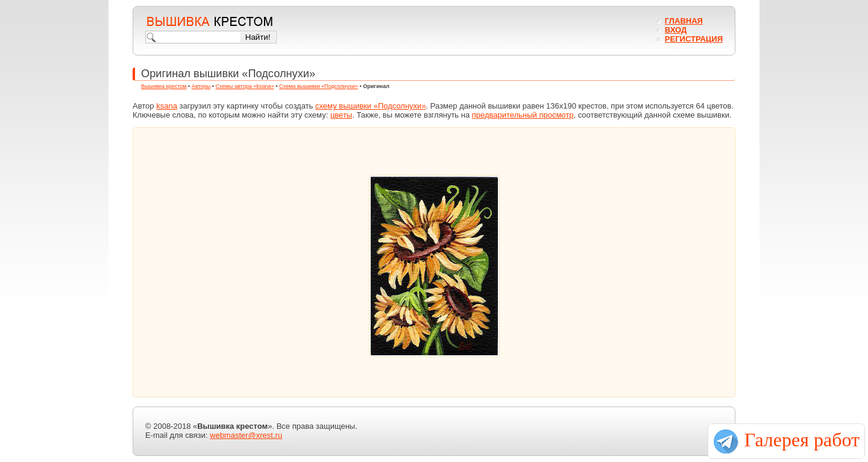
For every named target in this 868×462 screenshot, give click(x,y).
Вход (676, 30)
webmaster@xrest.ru (246, 435)
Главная (684, 21)
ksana (167, 106)
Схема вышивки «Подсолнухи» (319, 86)
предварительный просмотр (523, 115)
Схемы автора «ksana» (245, 86)
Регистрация (694, 39)
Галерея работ (802, 440)
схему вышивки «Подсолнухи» (371, 106)
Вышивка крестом (164, 86)
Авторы (201, 86)
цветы (341, 115)
